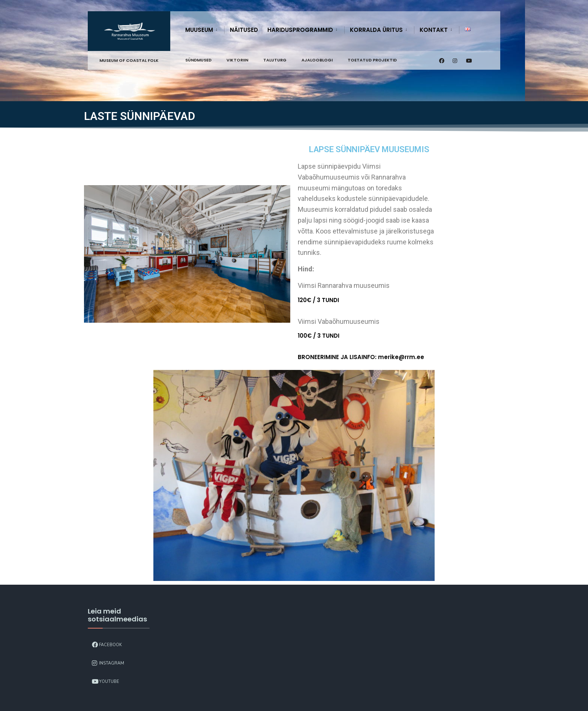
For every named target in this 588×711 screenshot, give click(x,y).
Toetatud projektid (372, 60)
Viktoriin (237, 60)
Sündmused (198, 60)
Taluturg (275, 60)
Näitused (244, 30)
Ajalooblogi (317, 60)
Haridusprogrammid (300, 30)
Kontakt (434, 30)
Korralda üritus (376, 30)
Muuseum (199, 30)
